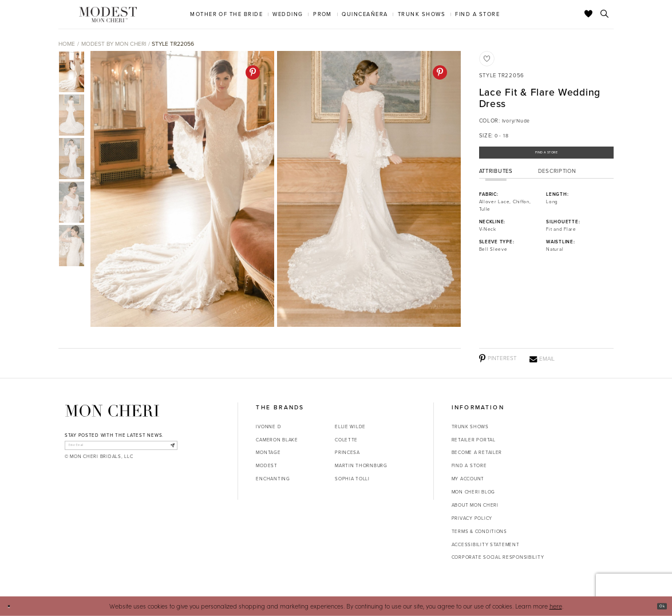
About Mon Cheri (475, 505)
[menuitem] (227, 14)
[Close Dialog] (12, 606)
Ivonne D (268, 427)
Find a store (469, 465)
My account (468, 479)
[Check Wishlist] (589, 14)
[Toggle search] (605, 14)
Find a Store (546, 156)
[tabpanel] (181, 189)
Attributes (496, 179)
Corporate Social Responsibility (498, 557)
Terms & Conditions (479, 531)
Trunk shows (470, 427)
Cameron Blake (277, 440)
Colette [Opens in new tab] (346, 440)
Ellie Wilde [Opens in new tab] (350, 427)
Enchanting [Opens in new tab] (273, 479)
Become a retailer (477, 452)
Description (557, 179)
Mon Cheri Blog (473, 492)
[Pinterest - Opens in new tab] (253, 72)
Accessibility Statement (486, 544)
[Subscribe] (169, 448)
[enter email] (121, 448)
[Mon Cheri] (112, 411)
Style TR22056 (173, 44)
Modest (266, 465)
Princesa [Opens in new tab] (347, 452)
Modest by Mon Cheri (114, 44)
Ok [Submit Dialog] (658, 606)
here (556, 606)
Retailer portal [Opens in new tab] (474, 440)
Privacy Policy (472, 518)
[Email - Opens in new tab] (542, 359)
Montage (268, 452)
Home (67, 44)
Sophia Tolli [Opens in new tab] (352, 479)
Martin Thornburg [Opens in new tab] (361, 465)
